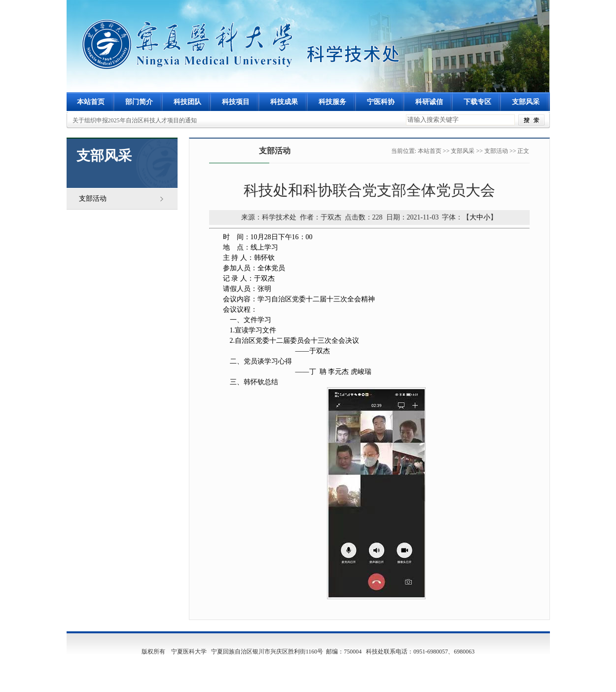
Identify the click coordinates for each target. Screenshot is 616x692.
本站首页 (91, 102)
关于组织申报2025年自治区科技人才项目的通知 (135, 120)
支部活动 (93, 199)
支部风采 (463, 151)
